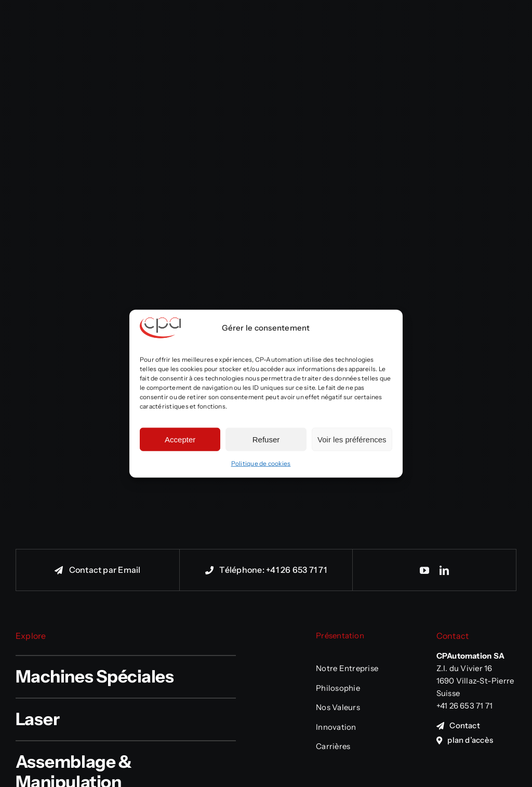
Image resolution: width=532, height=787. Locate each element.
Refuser (266, 439)
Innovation (336, 727)
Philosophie (338, 688)
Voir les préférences (352, 439)
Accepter (180, 439)
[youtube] (424, 570)
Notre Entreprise (347, 668)
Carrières (333, 746)
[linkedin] (444, 570)
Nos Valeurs (338, 707)
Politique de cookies (261, 463)
